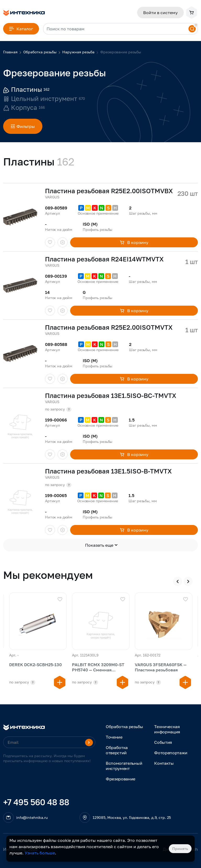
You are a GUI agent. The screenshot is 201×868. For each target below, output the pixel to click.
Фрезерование (121, 779)
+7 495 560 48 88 (36, 802)
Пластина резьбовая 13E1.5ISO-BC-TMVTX (111, 396)
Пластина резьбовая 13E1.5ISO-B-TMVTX (108, 471)
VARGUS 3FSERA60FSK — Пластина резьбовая (161, 667)
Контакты (164, 763)
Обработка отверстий (117, 750)
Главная (10, 52)
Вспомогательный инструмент (124, 766)
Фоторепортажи (171, 753)
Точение (114, 737)
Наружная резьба (78, 52)
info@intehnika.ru (32, 817)
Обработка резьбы (40, 52)
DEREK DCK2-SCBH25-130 (35, 665)
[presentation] (178, 581)
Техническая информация (167, 729)
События (163, 742)
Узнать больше (40, 853)
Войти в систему (160, 13)
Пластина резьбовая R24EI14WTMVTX (104, 259)
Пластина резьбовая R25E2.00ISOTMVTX (109, 327)
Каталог (21, 29)
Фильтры (23, 126)
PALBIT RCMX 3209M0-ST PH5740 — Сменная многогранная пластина (98, 668)
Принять (180, 849)
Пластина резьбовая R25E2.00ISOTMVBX (109, 191)
